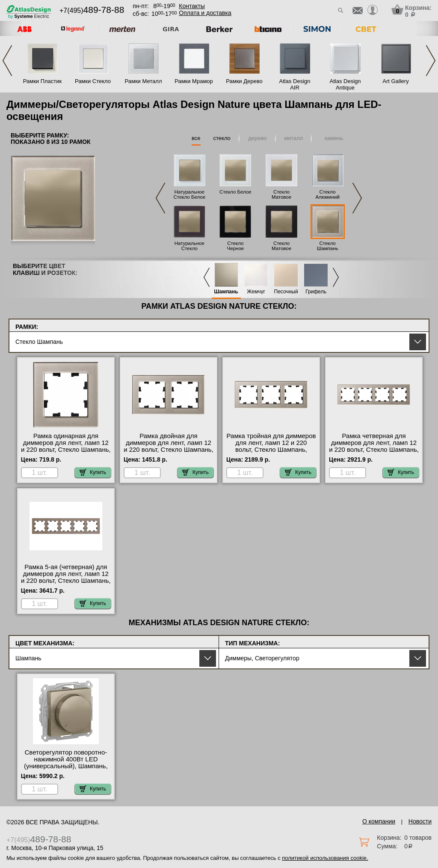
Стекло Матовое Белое (281, 197)
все (196, 138)
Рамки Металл (144, 81)
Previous (7, 61)
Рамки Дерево (244, 81)
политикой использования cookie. (325, 858)
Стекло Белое (235, 192)
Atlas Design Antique (345, 84)
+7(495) (92, 10)
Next (431, 61)
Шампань (226, 292)
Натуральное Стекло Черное (189, 248)
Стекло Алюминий (327, 194)
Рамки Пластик (43, 81)
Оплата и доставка (205, 13)
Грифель (316, 292)
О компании (379, 821)
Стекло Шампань (328, 246)
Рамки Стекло (93, 81)
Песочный (286, 292)
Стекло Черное (236, 246)
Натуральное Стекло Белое (189, 194)
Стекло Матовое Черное (281, 248)
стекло (222, 138)
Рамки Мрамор (194, 81)
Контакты (192, 6)
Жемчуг (256, 292)
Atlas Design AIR (295, 84)
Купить (93, 472)
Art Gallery (395, 81)
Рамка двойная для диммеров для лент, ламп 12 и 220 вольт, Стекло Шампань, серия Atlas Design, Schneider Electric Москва (169, 450)
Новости (420, 821)
